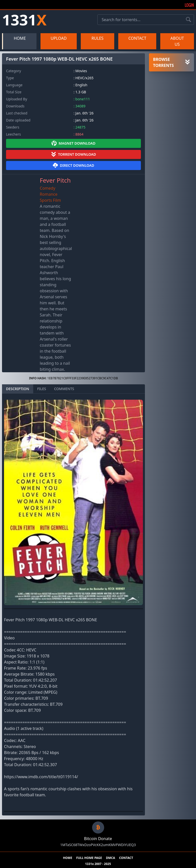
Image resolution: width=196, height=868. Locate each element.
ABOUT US (177, 41)
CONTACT (137, 38)
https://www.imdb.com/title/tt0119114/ (41, 777)
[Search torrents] (188, 20)
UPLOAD (59, 38)
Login (189, 5)
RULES (98, 38)
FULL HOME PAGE (89, 858)
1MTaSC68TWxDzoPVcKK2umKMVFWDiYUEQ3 (98, 845)
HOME (20, 38)
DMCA (110, 858)
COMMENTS (64, 389)
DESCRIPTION (18, 389)
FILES (42, 389)
